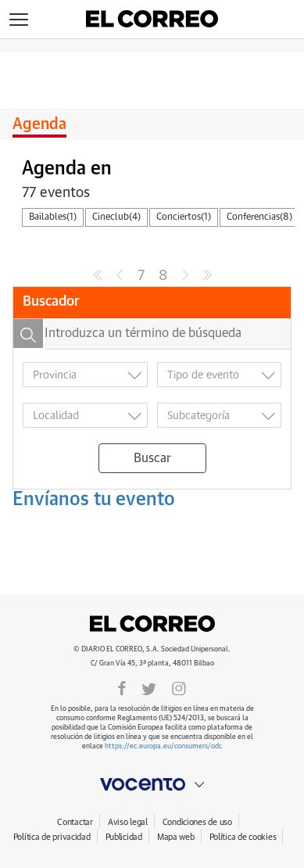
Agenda (39, 124)
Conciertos (184, 217)
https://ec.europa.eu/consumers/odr (163, 746)
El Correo (152, 624)
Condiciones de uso (197, 822)
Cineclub (116, 217)
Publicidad (124, 837)
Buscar (152, 458)
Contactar (75, 822)
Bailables (53, 217)
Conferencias (259, 217)
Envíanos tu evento (94, 500)
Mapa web (176, 837)
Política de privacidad (52, 837)
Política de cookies (243, 837)
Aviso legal (128, 822)
